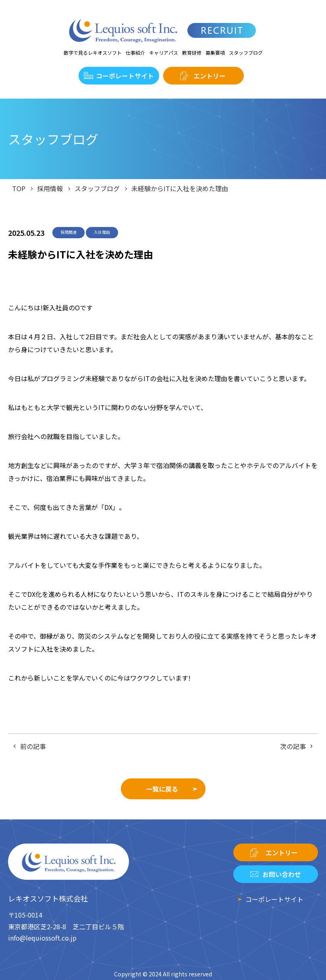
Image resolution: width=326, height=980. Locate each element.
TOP (19, 188)
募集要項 (215, 53)
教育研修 (192, 53)
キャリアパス (164, 53)
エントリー (210, 76)
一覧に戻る (162, 789)
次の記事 (293, 746)
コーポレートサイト (125, 76)
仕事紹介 (135, 53)
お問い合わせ (282, 874)
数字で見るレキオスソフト (93, 53)
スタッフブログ (246, 53)
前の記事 (33, 746)
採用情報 (50, 188)
